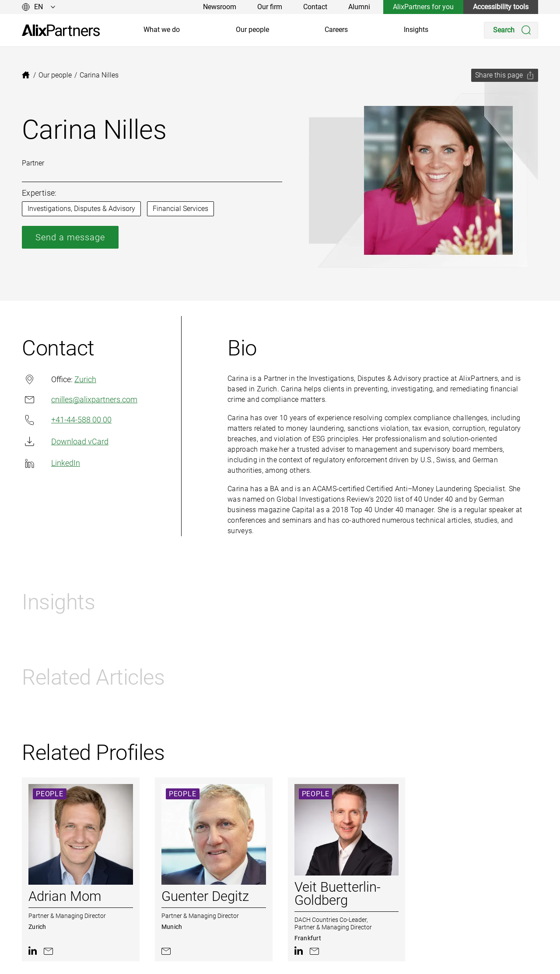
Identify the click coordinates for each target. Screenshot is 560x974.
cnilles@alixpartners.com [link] (80, 399)
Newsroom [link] (220, 7)
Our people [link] (252, 30)
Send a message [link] (70, 237)
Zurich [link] (85, 379)
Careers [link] (336, 30)
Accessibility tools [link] (501, 7)
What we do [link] (162, 30)
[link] (61, 30)
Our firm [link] (270, 7)
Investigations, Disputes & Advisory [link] (81, 209)
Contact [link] (315, 7)
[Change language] (39, 7)
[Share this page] (505, 75)
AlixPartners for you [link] (423, 7)
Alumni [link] (359, 7)
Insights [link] (416, 30)
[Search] (511, 30)
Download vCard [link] (65, 441)
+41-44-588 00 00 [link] (67, 420)
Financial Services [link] (180, 209)
